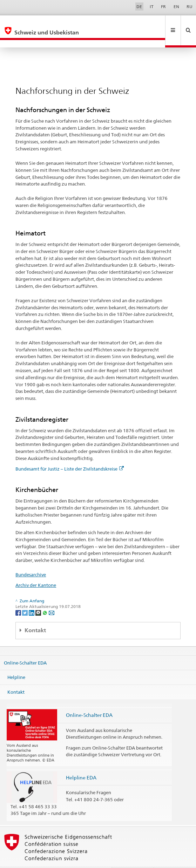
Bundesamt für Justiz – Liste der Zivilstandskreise (70, 454)
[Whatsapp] (45, 597)
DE (139, 7)
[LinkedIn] (32, 597)
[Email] (52, 597)
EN (176, 7)
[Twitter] (25, 597)
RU (190, 7)
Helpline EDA (81, 762)
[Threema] (39, 597)
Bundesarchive (31, 559)
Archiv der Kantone (36, 570)
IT (152, 7)
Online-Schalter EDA (25, 647)
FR (163, 7)
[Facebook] (19, 597)
